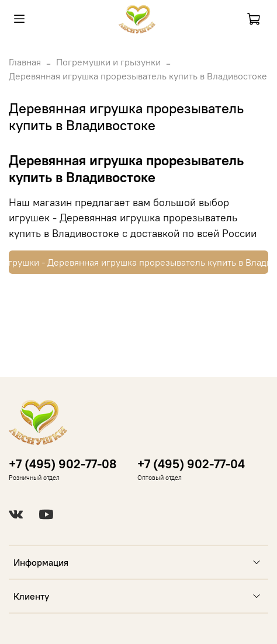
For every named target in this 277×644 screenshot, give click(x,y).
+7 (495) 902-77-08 (63, 464)
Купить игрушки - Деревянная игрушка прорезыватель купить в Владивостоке (138, 262)
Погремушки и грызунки (108, 62)
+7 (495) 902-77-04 (191, 464)
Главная (25, 62)
